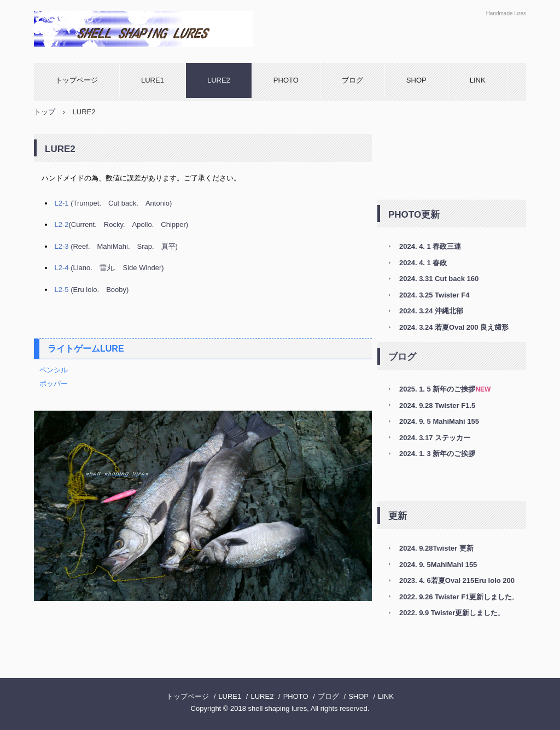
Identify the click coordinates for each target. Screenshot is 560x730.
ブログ (352, 80)
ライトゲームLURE (86, 349)
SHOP (416, 80)
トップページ (77, 80)
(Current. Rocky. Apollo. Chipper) (122, 224)
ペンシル (54, 370)
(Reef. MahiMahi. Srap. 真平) (116, 246)
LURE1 (153, 80)
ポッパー (54, 384)
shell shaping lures (151, 29)
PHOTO (286, 80)
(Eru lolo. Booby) (92, 290)
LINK (478, 80)
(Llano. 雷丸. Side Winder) (109, 268)
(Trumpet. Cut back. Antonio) (113, 203)
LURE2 (219, 80)
